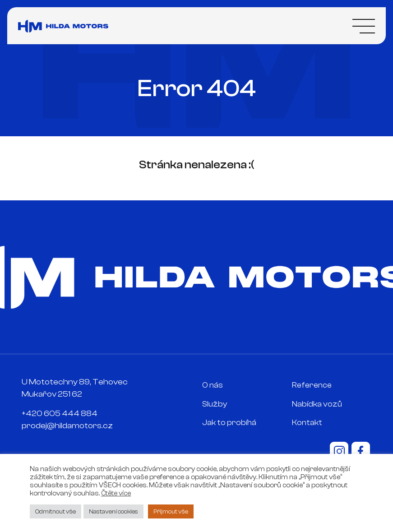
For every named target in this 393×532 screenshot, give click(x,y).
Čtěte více (116, 493)
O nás (213, 385)
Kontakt (307, 423)
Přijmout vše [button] (171, 511)
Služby (215, 404)
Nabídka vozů (317, 404)
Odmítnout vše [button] (55, 511)
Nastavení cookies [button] (113, 511)
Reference (312, 385)
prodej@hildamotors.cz (67, 426)
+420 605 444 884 (60, 414)
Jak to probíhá (229, 423)
